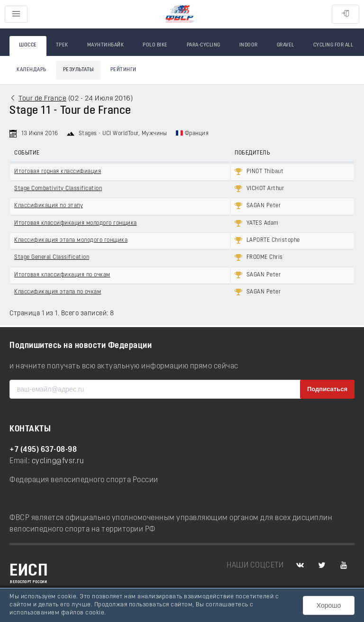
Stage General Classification (52, 257)
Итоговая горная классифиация (58, 172)
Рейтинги (123, 70)
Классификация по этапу (49, 206)
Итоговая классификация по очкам (62, 275)
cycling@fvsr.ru (58, 461)
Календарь (32, 70)
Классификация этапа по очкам (58, 292)
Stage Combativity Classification (58, 189)
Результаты (78, 70)
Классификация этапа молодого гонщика (71, 240)
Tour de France (42, 99)
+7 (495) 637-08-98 (43, 450)
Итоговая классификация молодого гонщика (76, 223)
